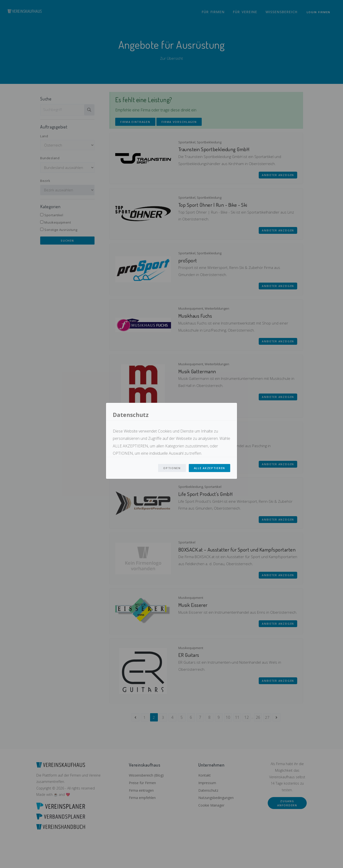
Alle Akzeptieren (210, 468)
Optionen (172, 468)
